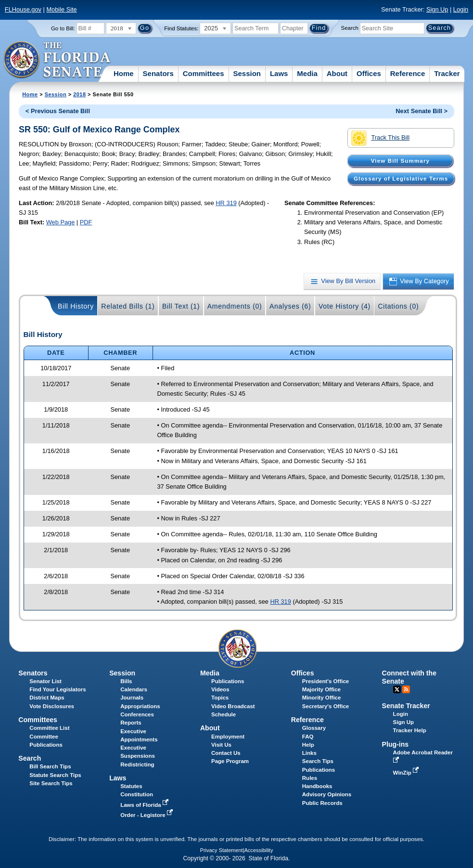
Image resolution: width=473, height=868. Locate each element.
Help (308, 745)
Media (307, 73)
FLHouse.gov (23, 9)
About (337, 73)
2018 (79, 94)
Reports (131, 723)
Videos (220, 689)
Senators (158, 73)
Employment (228, 737)
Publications (228, 681)
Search (350, 28)
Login (461, 9)
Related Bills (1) (128, 306)
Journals (132, 698)
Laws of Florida (145, 805)
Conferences (137, 714)
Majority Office (321, 689)
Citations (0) (398, 306)
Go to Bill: (63, 28)
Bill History (76, 306)
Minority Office (322, 698)
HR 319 (226, 203)
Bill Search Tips (50, 766)
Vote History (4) (345, 306)
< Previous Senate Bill (58, 111)
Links (309, 753)
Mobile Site (61, 9)
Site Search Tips (51, 783)
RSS (406, 689)
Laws (279, 73)
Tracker (447, 73)
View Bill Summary (400, 161)
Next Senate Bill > (422, 111)
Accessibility (259, 850)
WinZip (407, 773)
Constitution (137, 794)
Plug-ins (396, 744)
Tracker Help (410, 730)
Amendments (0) (235, 306)
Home (124, 73)
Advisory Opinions (327, 794)
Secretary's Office (326, 706)
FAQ (308, 737)
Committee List (49, 728)
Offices (369, 73)
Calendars (134, 689)
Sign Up (437, 9)
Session (247, 73)
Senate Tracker (406, 706)
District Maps (47, 698)
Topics (220, 698)
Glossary (314, 728)
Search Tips (318, 761)
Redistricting (137, 764)
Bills (126, 681)
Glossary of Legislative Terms (401, 179)
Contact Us (226, 753)
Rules (310, 778)
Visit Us (221, 745)
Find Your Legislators (58, 689)
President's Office (326, 681)
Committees (204, 73)
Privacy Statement (222, 850)
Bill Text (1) (181, 306)
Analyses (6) (290, 306)
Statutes (131, 786)
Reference (408, 73)
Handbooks (317, 786)
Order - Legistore (147, 815)
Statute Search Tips (55, 775)
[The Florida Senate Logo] (58, 60)
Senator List (45, 681)
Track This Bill (380, 138)
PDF (86, 222)
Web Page (61, 222)
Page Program (230, 761)
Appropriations (140, 706)
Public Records (322, 803)
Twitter (397, 689)
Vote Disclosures (52, 706)
